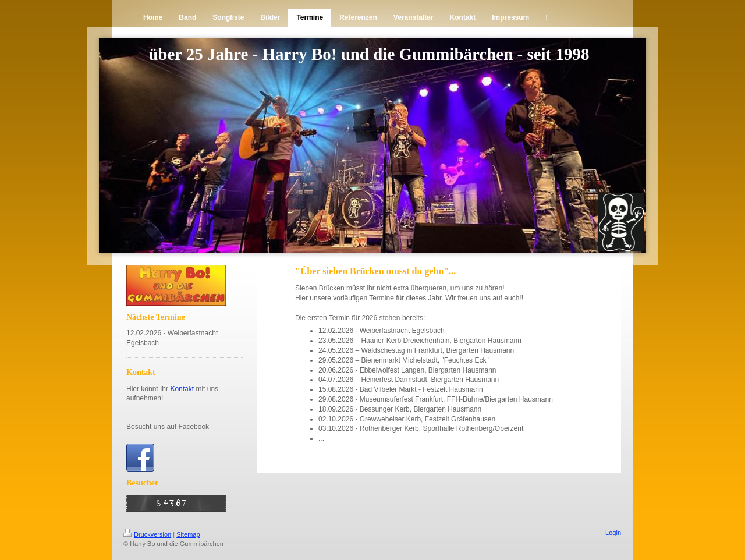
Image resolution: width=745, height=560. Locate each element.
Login (613, 533)
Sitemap (188, 534)
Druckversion (147, 534)
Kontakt (182, 389)
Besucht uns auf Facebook (168, 427)
